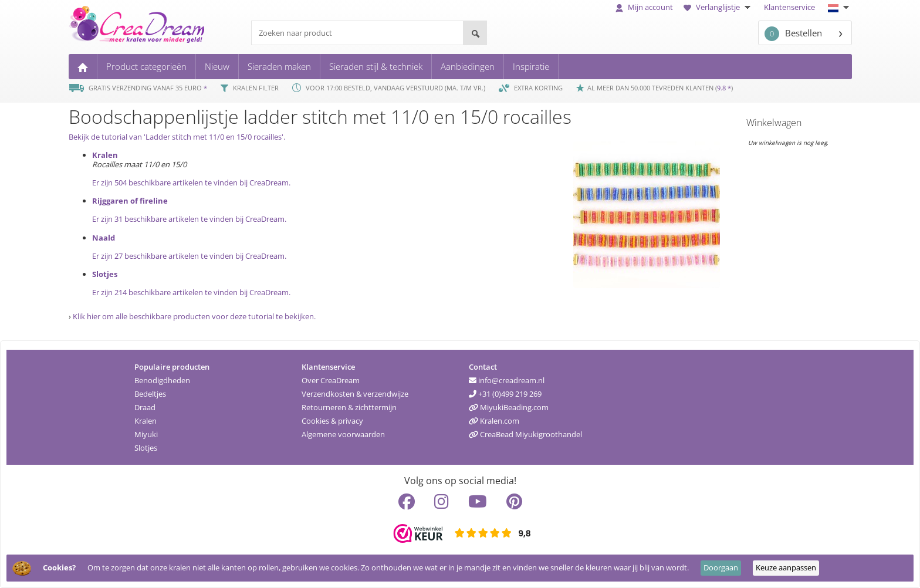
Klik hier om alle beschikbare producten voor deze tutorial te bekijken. (194, 316)
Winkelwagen (774, 123)
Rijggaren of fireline (130, 201)
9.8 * (724, 88)
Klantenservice (789, 7)
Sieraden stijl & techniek (376, 66)
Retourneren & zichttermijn (349, 407)
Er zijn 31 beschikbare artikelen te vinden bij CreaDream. (189, 219)
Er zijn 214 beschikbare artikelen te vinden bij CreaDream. (191, 292)
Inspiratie (531, 66)
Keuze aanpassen (786, 567)
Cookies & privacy (332, 421)
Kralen (105, 155)
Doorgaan (721, 567)
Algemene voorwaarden (343, 434)
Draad (145, 407)
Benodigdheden (162, 380)
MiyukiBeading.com (509, 407)
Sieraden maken (279, 66)
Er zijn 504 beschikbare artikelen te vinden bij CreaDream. (191, 183)
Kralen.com (494, 421)
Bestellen (793, 34)
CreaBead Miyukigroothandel (525, 434)
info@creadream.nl (507, 380)
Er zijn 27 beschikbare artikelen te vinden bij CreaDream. (189, 256)
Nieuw (217, 66)
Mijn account (644, 7)
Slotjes (105, 274)
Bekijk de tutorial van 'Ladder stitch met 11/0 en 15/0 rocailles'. (177, 137)
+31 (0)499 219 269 (505, 394)
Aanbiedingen (468, 66)
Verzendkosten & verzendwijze (355, 394)
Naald (104, 238)
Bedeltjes (150, 394)
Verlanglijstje (718, 7)
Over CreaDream (331, 380)
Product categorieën (146, 66)
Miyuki (146, 434)
